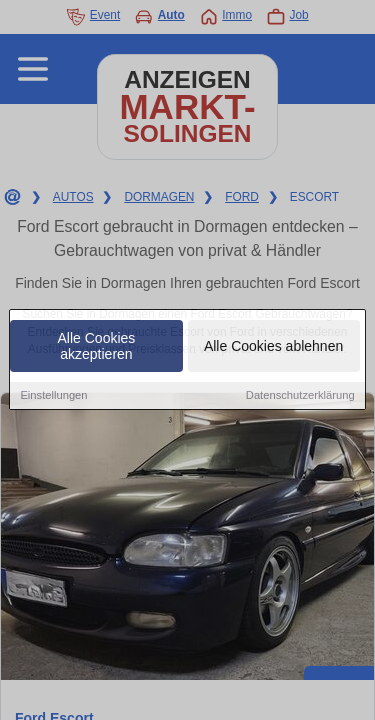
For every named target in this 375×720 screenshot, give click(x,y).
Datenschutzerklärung (300, 396)
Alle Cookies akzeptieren (97, 347)
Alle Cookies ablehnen (273, 347)
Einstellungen (53, 396)
